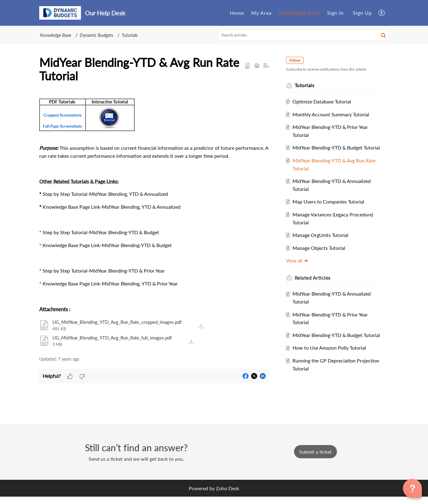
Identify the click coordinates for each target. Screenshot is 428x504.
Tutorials (130, 35)
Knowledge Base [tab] (299, 13)
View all (300, 269)
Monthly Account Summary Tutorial (334, 114)
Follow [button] (298, 60)
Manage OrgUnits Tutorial (323, 243)
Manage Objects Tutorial (322, 256)
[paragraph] (154, 196)
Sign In (335, 13)
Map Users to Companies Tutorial (331, 209)
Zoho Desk (227, 496)
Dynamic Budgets (96, 35)
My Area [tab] (262, 13)
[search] (304, 35)
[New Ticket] (315, 459)
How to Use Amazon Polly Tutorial (332, 364)
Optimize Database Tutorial (325, 101)
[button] (382, 13)
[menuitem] (335, 13)
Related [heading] (315, 285)
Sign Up (362, 13)
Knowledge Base (56, 35)
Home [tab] (237, 13)
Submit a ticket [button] (315, 459)
